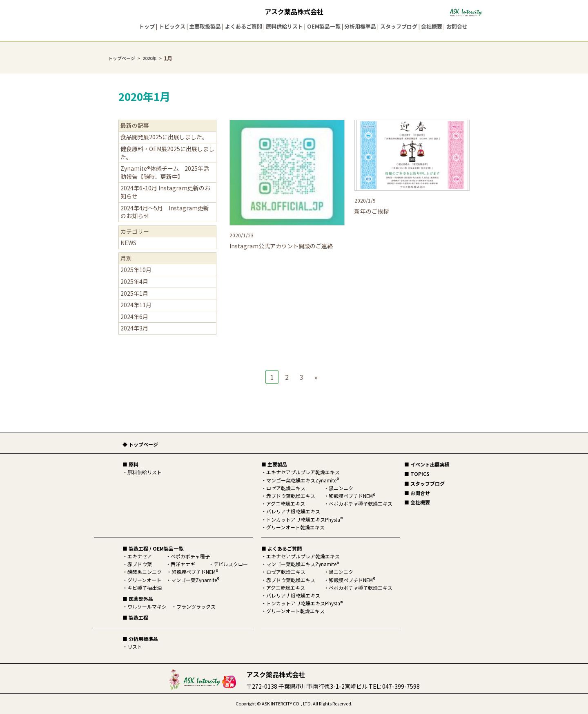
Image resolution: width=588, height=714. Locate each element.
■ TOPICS (417, 474)
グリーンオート (144, 580)
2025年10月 (136, 270)
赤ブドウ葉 (140, 564)
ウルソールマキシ (147, 606)
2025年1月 (134, 293)
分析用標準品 (360, 26)
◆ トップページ (140, 444)
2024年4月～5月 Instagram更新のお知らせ (165, 212)
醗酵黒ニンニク (145, 572)
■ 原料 (130, 464)
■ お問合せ (417, 493)
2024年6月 (134, 317)
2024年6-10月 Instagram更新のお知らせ (165, 192)
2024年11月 (136, 305)
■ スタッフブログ (424, 483)
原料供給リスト (284, 26)
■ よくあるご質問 (282, 548)
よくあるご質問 (244, 26)
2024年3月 (134, 328)
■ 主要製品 (274, 464)
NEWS (128, 243)
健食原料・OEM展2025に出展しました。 (167, 153)
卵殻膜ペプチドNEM (195, 572)
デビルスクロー (231, 564)
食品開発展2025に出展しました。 (164, 137)
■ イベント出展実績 (427, 464)
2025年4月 (134, 281)
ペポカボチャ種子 (190, 556)
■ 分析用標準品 (140, 639)
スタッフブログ (399, 26)
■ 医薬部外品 (138, 599)
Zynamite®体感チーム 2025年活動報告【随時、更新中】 (165, 172)
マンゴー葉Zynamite (195, 580)
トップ (147, 26)
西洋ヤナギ (183, 564)
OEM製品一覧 (324, 26)
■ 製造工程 (135, 617)
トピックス (172, 26)
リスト (135, 646)
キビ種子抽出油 (145, 588)
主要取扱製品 (205, 26)
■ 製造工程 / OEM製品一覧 (153, 548)
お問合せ (457, 26)
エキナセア (140, 556)
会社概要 (432, 26)
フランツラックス (196, 606)
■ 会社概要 (417, 502)
